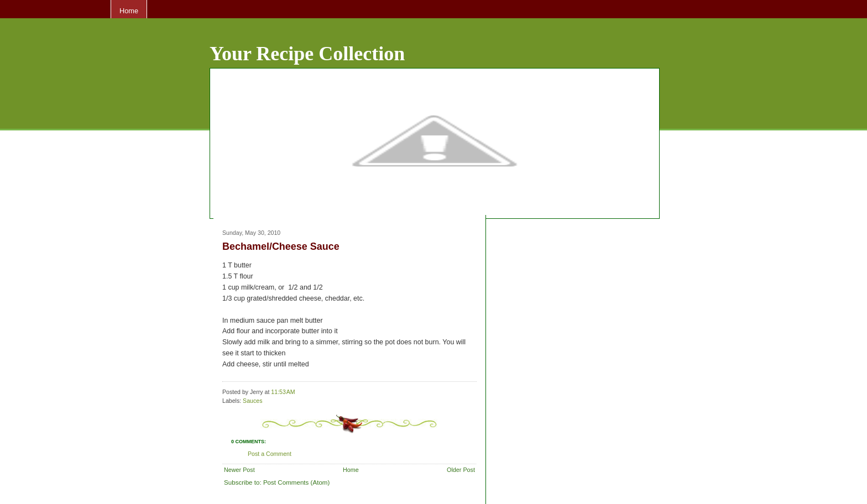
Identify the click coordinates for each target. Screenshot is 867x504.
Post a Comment (270, 454)
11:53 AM (283, 392)
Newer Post (239, 470)
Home (129, 11)
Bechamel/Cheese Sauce (281, 246)
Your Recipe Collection (307, 54)
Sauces (252, 401)
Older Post (461, 470)
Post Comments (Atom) (296, 482)
